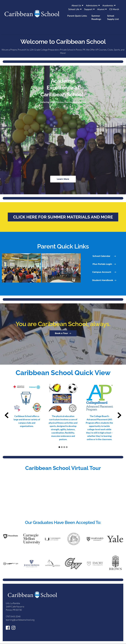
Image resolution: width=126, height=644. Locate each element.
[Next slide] (119, 415)
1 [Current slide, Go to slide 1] (59, 447)
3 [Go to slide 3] (64, 447)
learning (10, 620)
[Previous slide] (7, 415)
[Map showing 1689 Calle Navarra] (91, 616)
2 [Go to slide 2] (62, 447)
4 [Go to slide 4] (67, 447)
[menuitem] (77, 6)
